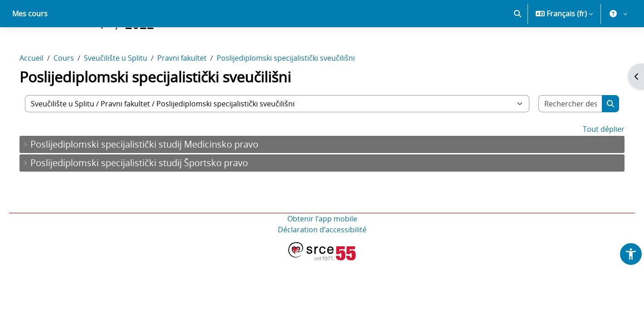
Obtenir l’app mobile (322, 250)
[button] (518, 45)
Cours (76, 90)
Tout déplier (591, 161)
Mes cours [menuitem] (30, 45)
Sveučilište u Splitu (128, 90)
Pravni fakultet (195, 90)
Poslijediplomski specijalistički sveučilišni (298, 90)
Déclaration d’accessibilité (322, 261)
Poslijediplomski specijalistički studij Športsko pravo (152, 194)
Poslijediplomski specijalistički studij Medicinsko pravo (157, 176)
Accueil (44, 90)
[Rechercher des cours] (559, 135)
